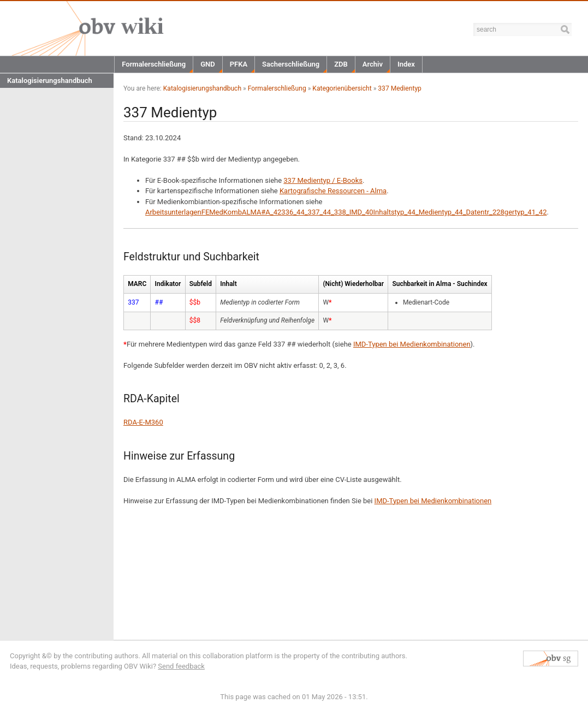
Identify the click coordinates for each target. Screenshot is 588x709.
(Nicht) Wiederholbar (353, 284)
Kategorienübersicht (342, 88)
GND (208, 64)
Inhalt (228, 284)
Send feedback (181, 666)
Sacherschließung (291, 64)
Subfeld (201, 284)
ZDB (341, 64)
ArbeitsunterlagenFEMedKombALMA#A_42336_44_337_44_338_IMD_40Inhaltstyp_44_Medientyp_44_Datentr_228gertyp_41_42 (346, 212)
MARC (137, 284)
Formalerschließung (154, 64)
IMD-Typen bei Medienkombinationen (412, 344)
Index (406, 64)
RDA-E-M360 (143, 422)
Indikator (168, 284)
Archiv (373, 64)
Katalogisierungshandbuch (50, 81)
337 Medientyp (400, 88)
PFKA (239, 64)
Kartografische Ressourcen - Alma (333, 191)
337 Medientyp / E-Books (323, 180)
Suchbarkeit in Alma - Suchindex (439, 284)
